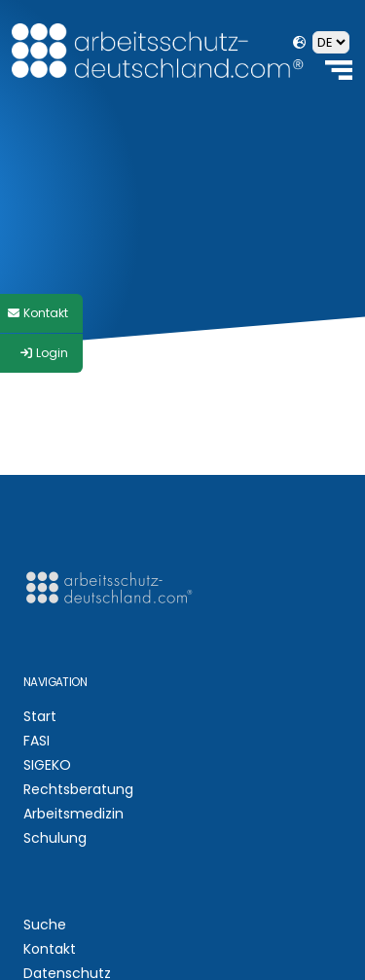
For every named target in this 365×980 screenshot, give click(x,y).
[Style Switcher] (41, 313)
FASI (36, 741)
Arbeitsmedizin (73, 814)
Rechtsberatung (78, 789)
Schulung (55, 838)
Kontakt (50, 949)
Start (40, 716)
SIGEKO (47, 765)
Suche (45, 925)
